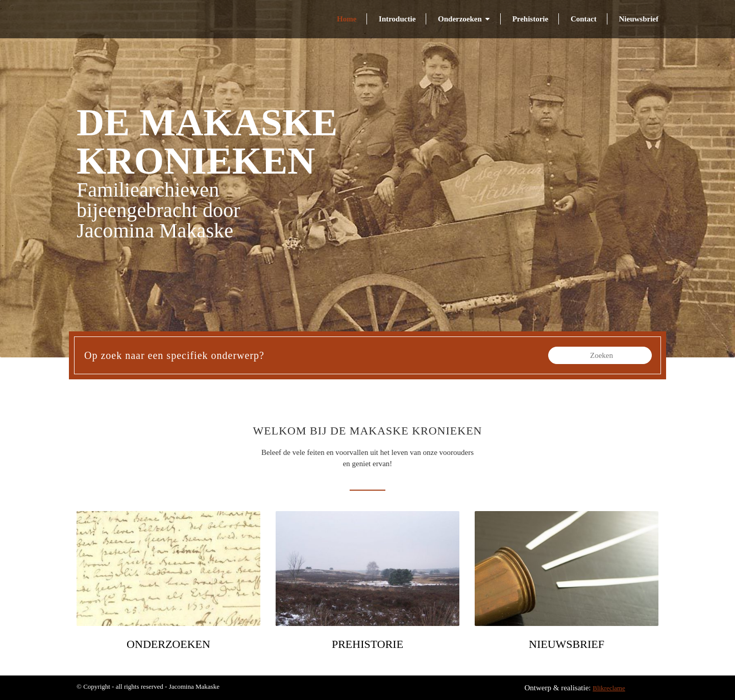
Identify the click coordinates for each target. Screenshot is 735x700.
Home (347, 19)
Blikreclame (609, 688)
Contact (584, 19)
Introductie (397, 19)
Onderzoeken (460, 19)
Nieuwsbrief (639, 19)
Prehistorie (531, 19)
